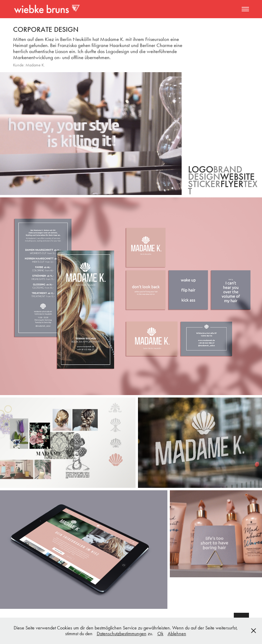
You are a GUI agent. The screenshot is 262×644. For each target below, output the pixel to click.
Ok (160, 634)
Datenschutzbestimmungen (122, 634)
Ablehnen (177, 634)
